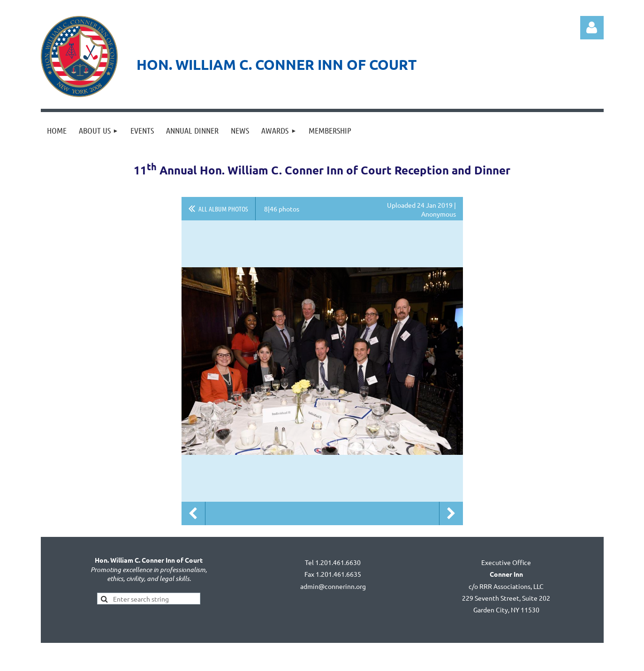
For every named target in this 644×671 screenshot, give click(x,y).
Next (451, 513)
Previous (193, 513)
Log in (592, 28)
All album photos (223, 209)
